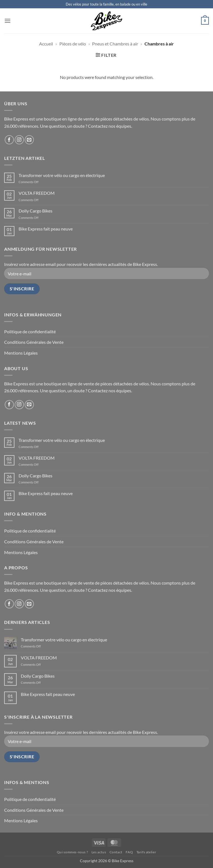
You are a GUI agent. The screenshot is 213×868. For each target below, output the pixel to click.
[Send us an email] (29, 140)
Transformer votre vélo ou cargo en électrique (62, 175)
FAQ (129, 852)
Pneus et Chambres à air (115, 44)
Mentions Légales (21, 353)
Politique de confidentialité (30, 331)
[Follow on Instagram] (19, 140)
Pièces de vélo (73, 44)
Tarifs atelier (146, 852)
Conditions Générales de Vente (34, 342)
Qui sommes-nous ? (72, 852)
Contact (116, 852)
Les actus (99, 852)
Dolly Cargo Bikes (35, 211)
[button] (7, 21)
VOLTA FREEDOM (37, 193)
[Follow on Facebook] (9, 140)
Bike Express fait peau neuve (46, 229)
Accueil (46, 44)
